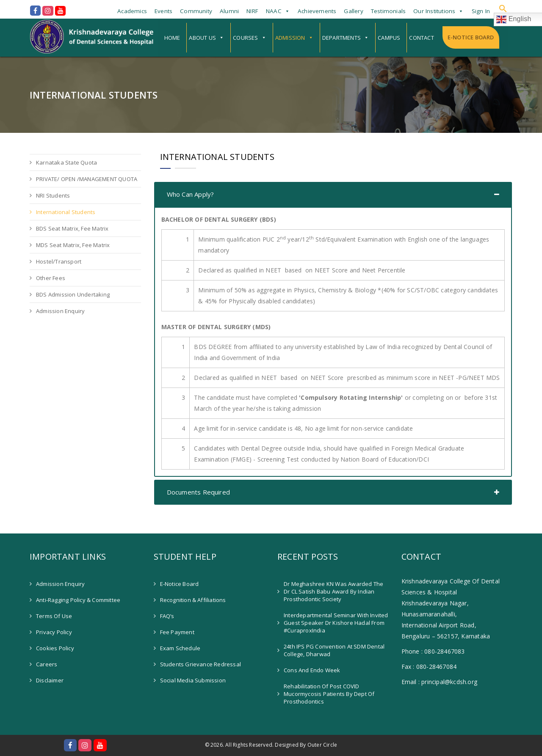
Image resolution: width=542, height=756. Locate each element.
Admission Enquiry (60, 311)
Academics (132, 11)
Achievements (317, 11)
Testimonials (388, 11)
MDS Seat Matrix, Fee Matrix (73, 245)
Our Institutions (434, 11)
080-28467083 (444, 651)
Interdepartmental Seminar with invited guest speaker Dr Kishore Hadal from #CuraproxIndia (336, 623)
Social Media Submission (193, 680)
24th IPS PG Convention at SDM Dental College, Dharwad (334, 650)
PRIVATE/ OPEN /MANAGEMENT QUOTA (87, 179)
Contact (421, 38)
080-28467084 (436, 667)
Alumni (229, 11)
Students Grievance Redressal (201, 664)
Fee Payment (177, 632)
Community (196, 11)
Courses (245, 38)
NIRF (252, 11)
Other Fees (51, 278)
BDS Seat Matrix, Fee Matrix (72, 228)
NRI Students (53, 195)
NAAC (274, 11)
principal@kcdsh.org (449, 682)
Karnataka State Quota (66, 162)
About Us (202, 38)
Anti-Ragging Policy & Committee (78, 600)
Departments (342, 38)
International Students (66, 212)
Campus (389, 38)
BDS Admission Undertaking (73, 294)
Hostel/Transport (59, 261)
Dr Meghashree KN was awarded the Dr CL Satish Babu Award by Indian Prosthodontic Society (333, 591)
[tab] (333, 194)
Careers (47, 664)
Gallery (353, 11)
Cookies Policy (55, 648)
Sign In (481, 11)
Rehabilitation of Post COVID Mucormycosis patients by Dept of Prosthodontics (329, 694)
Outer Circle (322, 745)
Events (163, 11)
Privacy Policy (54, 632)
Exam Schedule (180, 648)
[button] (503, 8)
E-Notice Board (471, 37)
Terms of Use (54, 616)
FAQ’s (167, 616)
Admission (290, 38)
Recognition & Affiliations (193, 600)
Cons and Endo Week (312, 670)
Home (172, 38)
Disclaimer (50, 680)
